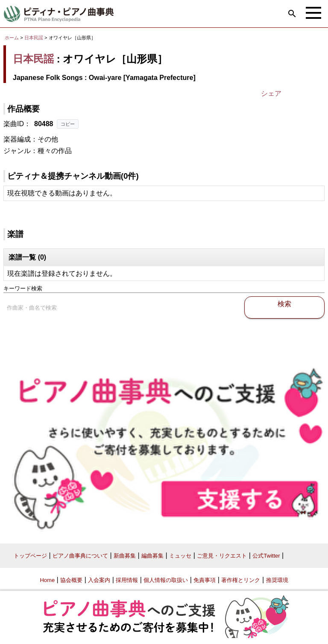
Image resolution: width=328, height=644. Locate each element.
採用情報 (127, 580)
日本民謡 (34, 38)
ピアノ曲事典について (80, 556)
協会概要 (71, 580)
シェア (271, 93)
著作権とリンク (241, 580)
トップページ (30, 556)
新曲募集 (125, 556)
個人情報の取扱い (166, 580)
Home (47, 580)
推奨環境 (277, 580)
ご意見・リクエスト (222, 556)
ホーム (12, 38)
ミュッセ (180, 556)
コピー (68, 124)
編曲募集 (152, 556)
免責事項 (205, 580)
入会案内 (99, 580)
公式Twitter (266, 556)
